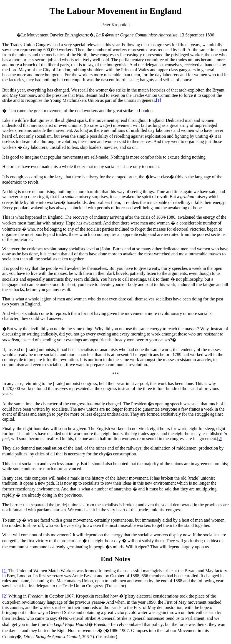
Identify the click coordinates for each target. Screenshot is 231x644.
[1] (159, 100)
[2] (220, 439)
